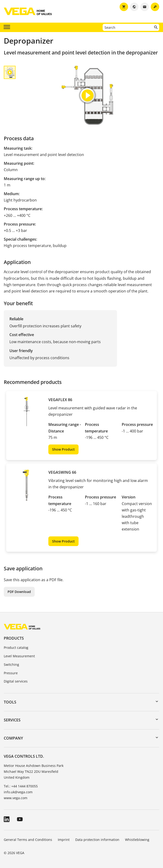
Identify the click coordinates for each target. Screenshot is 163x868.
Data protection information (97, 840)
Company (13, 738)
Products (14, 638)
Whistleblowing (137, 840)
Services (12, 720)
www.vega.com (16, 798)
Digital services (16, 681)
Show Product (63, 449)
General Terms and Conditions (28, 840)
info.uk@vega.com (18, 792)
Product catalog (16, 648)
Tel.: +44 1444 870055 (21, 786)
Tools (10, 702)
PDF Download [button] (19, 592)
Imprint (64, 840)
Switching (11, 664)
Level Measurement (19, 656)
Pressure (11, 673)
